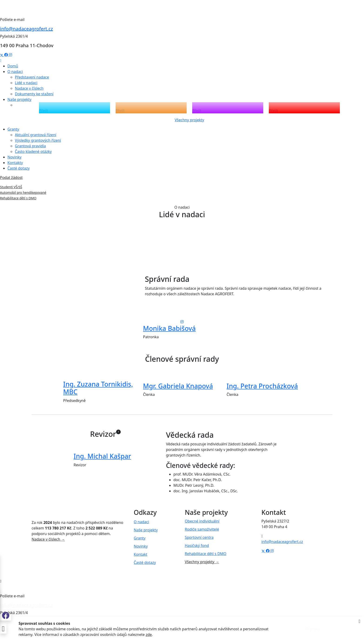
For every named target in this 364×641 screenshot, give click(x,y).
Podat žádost (11, 178)
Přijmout (313, 629)
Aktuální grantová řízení (36, 135)
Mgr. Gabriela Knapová (178, 386)
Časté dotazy (19, 168)
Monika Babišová (169, 328)
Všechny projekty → (202, 562)
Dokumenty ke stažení (34, 94)
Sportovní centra (199, 537)
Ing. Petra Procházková (262, 386)
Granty (140, 538)
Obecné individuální (202, 521)
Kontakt (141, 554)
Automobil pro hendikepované (23, 192)
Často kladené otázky (33, 151)
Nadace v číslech (29, 88)
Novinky (14, 157)
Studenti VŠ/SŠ (11, 187)
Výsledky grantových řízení (38, 140)
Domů (13, 66)
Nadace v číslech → (48, 539)
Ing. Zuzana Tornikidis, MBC (98, 388)
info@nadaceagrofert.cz (26, 29)
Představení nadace (32, 77)
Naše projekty (146, 530)
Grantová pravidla (30, 146)
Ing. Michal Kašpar (102, 456)
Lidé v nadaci (26, 83)
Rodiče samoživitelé (202, 529)
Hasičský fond (197, 546)
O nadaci (141, 522)
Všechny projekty (189, 120)
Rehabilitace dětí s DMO (18, 198)
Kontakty (15, 163)
